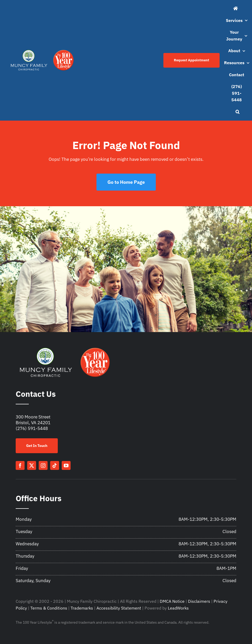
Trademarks (82, 608)
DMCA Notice (172, 601)
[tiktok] (55, 465)
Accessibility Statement (119, 608)
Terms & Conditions (49, 608)
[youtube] (66, 465)
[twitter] (32, 465)
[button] (237, 112)
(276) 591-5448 (32, 428)
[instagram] (43, 465)
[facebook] (20, 465)
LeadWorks (178, 608)
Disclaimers (199, 601)
